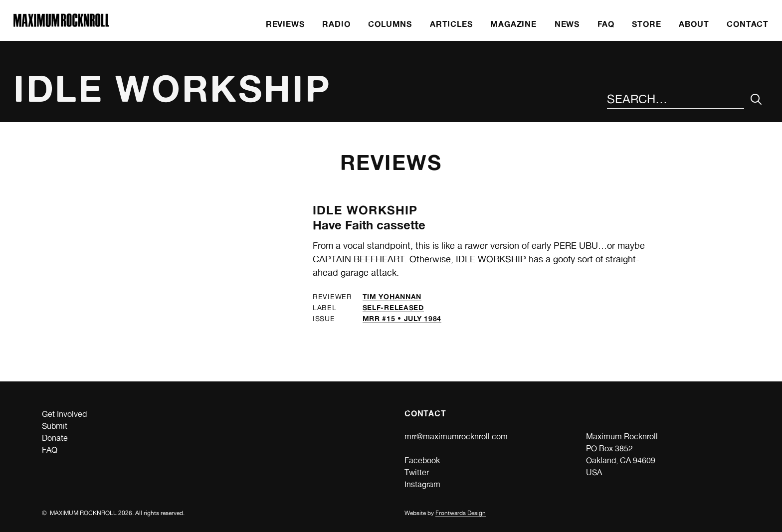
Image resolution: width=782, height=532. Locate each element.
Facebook (422, 460)
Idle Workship (365, 210)
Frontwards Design (461, 513)
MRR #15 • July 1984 (402, 318)
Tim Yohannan (392, 296)
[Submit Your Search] (756, 99)
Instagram (422, 484)
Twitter (417, 472)
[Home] (61, 24)
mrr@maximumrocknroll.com (456, 437)
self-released (393, 307)
